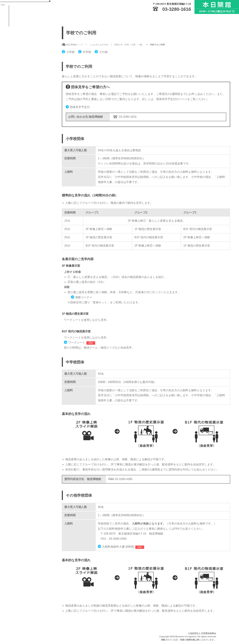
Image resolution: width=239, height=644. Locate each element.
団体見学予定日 (80, 107)
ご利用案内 (25, 53)
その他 (103, 52)
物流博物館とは (28, 43)
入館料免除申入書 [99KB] (118, 547)
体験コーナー (84, 297)
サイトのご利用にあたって (27, 108)
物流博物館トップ (30, 32)
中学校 (87, 52)
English (32, 122)
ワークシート (77, 342)
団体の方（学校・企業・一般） (129, 45)
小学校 (70, 52)
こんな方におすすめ (31, 86)
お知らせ (23, 96)
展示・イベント (28, 64)
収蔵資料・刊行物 (30, 75)
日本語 (16, 122)
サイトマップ (20, 113)
